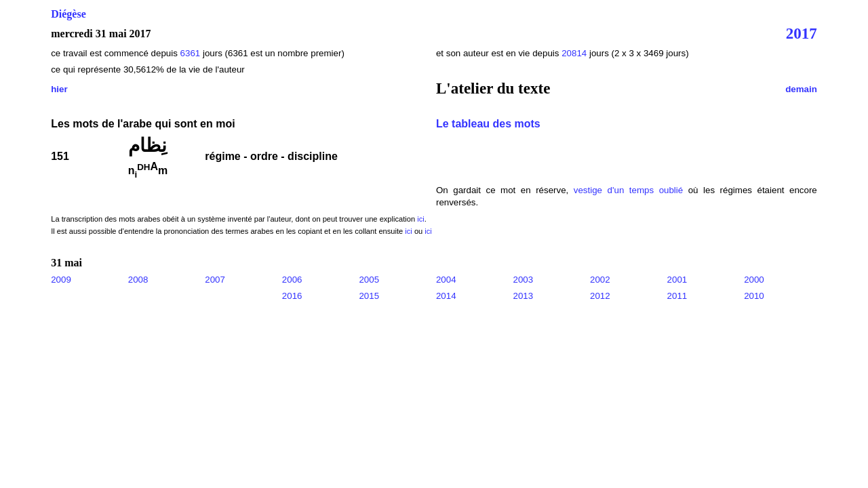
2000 (754, 280)
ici (421, 219)
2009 (61, 280)
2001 (677, 280)
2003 (523, 280)
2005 (369, 280)
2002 (600, 280)
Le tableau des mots (488, 124)
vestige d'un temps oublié (628, 190)
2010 (754, 296)
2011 (677, 296)
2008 (138, 280)
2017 (802, 33)
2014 (446, 296)
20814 (575, 53)
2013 (523, 296)
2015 (369, 296)
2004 (446, 280)
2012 (600, 296)
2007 (215, 280)
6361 (191, 53)
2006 (292, 280)
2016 (292, 296)
